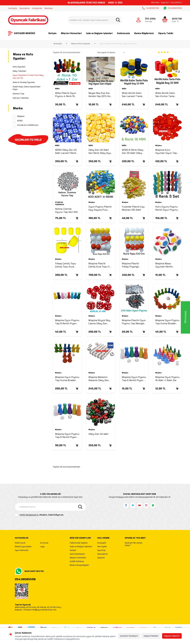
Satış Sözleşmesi (77, 554)
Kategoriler (37, 8)
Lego (42, 547)
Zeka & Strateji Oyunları (24, 82)
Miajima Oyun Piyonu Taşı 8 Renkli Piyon (67, 322)
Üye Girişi (101, 550)
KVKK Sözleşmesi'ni (29, 515)
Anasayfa (58, 44)
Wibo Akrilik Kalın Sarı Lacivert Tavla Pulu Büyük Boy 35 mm (133, 95)
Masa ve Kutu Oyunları (81, 44)
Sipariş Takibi (166, 33)
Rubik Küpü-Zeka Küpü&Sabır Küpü (27, 88)
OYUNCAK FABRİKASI (25, 125)
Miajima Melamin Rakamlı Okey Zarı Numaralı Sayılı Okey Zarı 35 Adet (100, 379)
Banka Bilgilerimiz (144, 33)
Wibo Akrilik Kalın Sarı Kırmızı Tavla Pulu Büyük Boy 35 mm (166, 95)
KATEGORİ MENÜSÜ (22, 33)
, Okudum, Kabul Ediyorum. (39, 515)
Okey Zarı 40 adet (98, 434)
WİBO (18, 121)
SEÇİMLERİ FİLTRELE (28, 140)
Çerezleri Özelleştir (129, 636)
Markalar (49, 8)
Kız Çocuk (44, 543)
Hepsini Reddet (151, 636)
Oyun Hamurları (22, 550)
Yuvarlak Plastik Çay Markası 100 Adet (133, 208)
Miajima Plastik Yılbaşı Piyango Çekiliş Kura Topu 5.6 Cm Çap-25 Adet (133, 265)
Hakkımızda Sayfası (79, 543)
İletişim (52, 33)
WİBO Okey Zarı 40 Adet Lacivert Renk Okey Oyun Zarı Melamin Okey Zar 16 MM (67, 151)
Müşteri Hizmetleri (71, 33)
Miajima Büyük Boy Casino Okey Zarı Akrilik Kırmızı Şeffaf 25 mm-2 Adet (100, 322)
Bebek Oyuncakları (23, 547)
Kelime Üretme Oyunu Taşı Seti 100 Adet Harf (66, 211)
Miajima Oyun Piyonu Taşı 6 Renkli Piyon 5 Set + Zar (67, 436)
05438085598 (173, 8)
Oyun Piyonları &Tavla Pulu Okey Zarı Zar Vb (28, 77)
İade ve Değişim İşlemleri (99, 33)
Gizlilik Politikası (77, 562)
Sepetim (101, 558)
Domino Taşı (18, 94)
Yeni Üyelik (102, 547)
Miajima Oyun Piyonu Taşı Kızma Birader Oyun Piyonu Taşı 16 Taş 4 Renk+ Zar (167, 322)
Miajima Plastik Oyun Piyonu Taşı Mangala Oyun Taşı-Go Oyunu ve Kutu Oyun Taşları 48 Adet (134, 322)
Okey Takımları (19, 71)
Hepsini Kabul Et (172, 636)
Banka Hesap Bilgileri (79, 565)
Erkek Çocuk (20, 543)
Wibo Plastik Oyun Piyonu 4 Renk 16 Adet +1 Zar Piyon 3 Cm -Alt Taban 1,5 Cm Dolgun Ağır (67, 95)
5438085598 (151, 8)
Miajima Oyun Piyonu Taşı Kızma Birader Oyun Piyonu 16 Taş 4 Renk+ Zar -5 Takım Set (67, 379)
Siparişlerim (25, 8)
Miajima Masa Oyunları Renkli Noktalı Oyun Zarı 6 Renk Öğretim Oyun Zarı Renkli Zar (166, 265)
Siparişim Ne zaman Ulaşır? (134, 544)
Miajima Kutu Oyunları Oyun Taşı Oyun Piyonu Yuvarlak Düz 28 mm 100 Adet (167, 151)
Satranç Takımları (21, 98)
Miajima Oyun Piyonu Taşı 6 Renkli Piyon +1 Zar (134, 379)
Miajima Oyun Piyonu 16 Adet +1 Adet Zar (167, 379)
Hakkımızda (123, 33)
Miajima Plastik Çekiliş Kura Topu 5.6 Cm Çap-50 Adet (100, 265)
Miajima (18, 116)
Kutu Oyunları (19, 67)
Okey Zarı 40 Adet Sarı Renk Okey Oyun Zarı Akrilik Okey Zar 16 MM (100, 151)
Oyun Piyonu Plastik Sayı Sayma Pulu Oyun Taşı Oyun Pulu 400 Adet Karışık (100, 208)
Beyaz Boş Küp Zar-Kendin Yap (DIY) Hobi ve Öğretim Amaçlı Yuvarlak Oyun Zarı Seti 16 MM (100, 95)
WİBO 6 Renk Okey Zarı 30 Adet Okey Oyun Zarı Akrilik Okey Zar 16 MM (133, 151)
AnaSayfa (13, 8)
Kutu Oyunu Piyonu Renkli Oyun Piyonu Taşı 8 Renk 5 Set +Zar (166, 208)
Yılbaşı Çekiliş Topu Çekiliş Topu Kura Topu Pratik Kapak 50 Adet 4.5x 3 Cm (66, 265)
